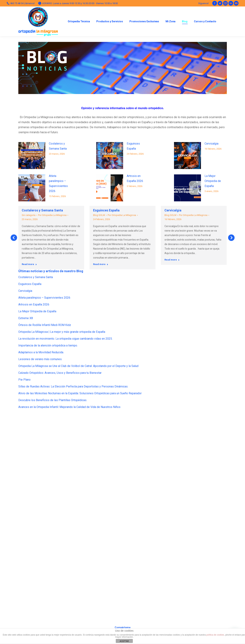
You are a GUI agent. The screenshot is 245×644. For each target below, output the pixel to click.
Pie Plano (24, 380)
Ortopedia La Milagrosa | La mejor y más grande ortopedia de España (62, 332)
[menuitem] (79, 21)
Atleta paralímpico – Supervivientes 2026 (58, 183)
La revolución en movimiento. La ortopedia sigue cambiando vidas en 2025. (65, 339)
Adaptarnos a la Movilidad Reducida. (41, 352)
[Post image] (32, 156)
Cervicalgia (211, 144)
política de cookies (215, 635)
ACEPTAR (124, 641)
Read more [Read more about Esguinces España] (101, 264)
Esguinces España (133, 146)
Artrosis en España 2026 (135, 178)
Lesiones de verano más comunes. (40, 359)
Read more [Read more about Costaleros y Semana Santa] (29, 264)
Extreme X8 (26, 318)
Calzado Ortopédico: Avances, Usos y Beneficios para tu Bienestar (60, 373)
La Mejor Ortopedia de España (213, 181)
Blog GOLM (99, 215)
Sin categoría (29, 215)
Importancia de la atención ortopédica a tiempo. (48, 345)
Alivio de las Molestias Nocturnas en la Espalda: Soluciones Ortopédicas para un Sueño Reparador (80, 393)
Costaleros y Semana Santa (58, 146)
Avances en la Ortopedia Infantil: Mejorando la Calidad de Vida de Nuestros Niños (69, 407)
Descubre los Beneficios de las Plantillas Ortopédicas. (53, 400)
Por (52, 215)
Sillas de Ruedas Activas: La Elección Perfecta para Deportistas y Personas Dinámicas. (73, 386)
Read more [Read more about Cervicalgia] (172, 260)
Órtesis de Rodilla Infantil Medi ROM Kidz (45, 325)
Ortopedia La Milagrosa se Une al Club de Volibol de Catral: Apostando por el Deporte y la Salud (78, 366)
